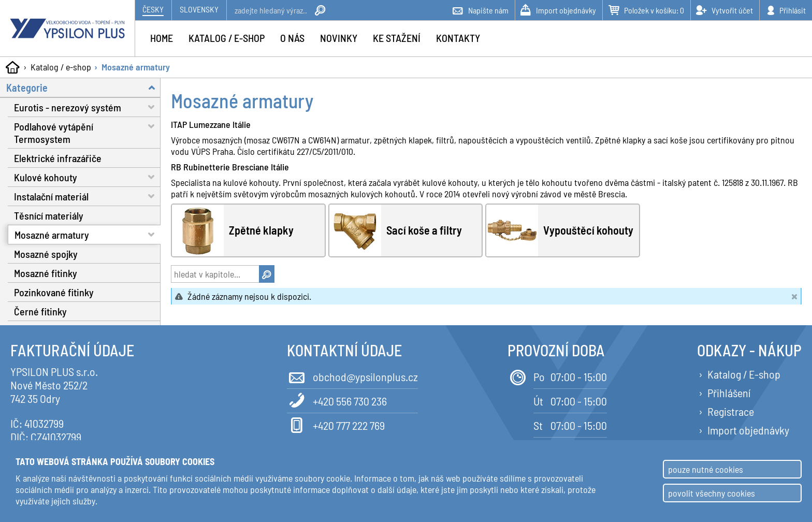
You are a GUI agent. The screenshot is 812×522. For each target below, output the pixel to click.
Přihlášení (729, 393)
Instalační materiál (87, 196)
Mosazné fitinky (46, 273)
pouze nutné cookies (706, 469)
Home (162, 38)
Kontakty (458, 38)
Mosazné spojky (46, 254)
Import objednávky (748, 430)
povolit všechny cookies (712, 493)
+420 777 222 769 (336, 424)
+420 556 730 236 (337, 400)
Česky (153, 9)
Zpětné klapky (261, 230)
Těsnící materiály (49, 215)
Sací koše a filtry (424, 230)
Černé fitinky (40, 311)
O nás (292, 38)
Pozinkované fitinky (54, 292)
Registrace (731, 411)
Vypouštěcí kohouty (588, 230)
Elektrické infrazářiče (58, 158)
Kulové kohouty (87, 177)
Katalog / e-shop (61, 67)
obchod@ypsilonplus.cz (352, 376)
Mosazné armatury (136, 67)
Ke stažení (397, 38)
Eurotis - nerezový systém (87, 107)
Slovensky (199, 9)
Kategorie (83, 87)
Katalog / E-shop (744, 374)
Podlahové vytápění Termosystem (87, 131)
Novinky (339, 38)
